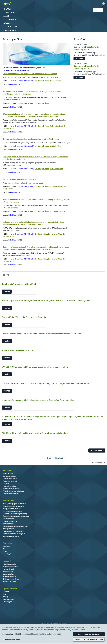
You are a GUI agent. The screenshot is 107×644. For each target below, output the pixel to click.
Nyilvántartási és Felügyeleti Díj (14, 531)
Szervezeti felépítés (10, 476)
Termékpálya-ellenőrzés (11, 536)
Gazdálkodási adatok (10, 479)
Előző (49, 458)
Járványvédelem (9, 519)
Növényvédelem (8, 529)
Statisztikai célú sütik (12, 634)
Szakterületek (8, 501)
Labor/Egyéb (7, 554)
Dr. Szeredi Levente (57, 211)
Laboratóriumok (8, 599)
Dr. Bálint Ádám (41, 234)
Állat (5, 549)
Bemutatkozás (8, 474)
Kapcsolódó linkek (9, 486)
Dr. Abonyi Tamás (57, 81)
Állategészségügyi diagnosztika (14, 506)
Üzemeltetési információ (11, 494)
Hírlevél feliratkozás (10, 582)
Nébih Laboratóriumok (11, 567)
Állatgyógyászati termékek (12, 509)
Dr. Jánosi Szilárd (57, 186)
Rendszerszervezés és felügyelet (14, 534)
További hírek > (97, 450)
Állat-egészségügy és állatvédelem (15, 504)
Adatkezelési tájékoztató (11, 489)
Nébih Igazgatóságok (10, 564)
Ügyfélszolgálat (8, 574)
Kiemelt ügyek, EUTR (10, 521)
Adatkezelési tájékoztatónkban (14, 627)
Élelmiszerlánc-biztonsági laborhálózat (16, 516)
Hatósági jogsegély (10, 577)
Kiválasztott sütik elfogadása (89, 639)
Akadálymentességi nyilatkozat (14, 491)
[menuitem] (45, 9)
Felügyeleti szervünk (10, 481)
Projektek (6, 484)
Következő (59, 458)
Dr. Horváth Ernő (56, 126)
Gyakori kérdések (10, 589)
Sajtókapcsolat (8, 572)
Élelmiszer (7, 546)
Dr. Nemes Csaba (56, 169)
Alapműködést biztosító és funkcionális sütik (42, 634)
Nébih (36, 4)
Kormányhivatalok (9, 569)
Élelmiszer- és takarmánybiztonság (15, 514)
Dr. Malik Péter (55, 146)
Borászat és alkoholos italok (13, 511)
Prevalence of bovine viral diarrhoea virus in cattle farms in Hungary (30, 74)
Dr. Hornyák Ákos (42, 81)
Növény (6, 551)
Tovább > (79, 59)
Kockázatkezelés (9, 524)
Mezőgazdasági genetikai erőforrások (16, 526)
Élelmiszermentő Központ (12, 579)
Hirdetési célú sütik (11, 640)
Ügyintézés (7, 543)
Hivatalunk (7, 471)
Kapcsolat (7, 561)
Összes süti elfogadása (89, 634)
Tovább (7, 291)
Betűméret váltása (104, 34)
